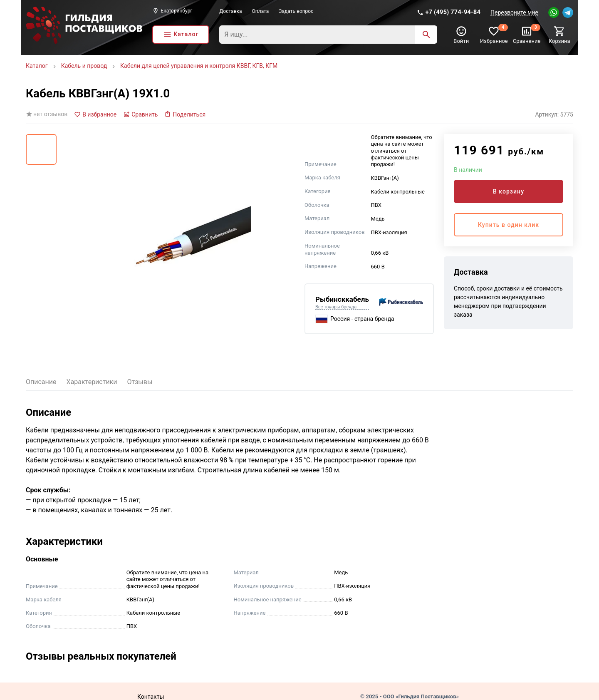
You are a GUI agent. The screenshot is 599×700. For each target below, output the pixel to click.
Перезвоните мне (514, 12)
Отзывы (140, 382)
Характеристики (92, 382)
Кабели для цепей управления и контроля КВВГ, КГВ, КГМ (199, 66)
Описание (41, 382)
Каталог (37, 66)
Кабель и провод (84, 66)
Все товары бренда (336, 307)
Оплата (261, 11)
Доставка (230, 11)
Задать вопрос (296, 11)
